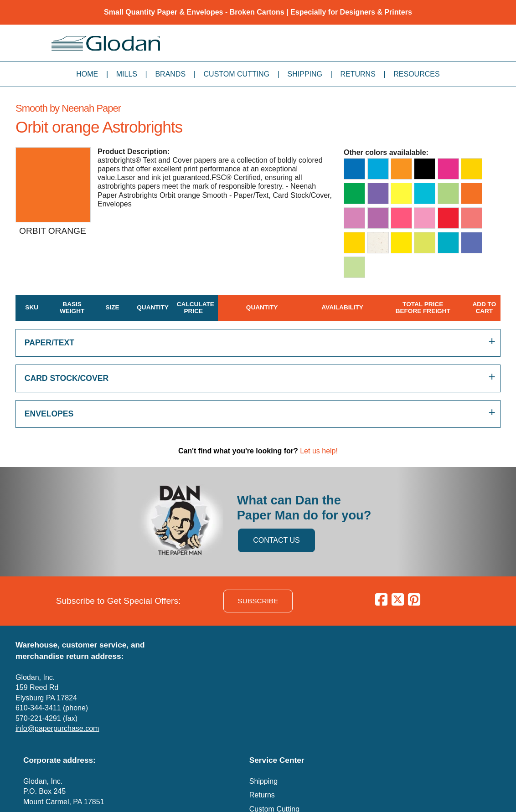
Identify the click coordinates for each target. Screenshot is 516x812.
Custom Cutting (237, 74)
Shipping (305, 74)
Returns (358, 74)
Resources (416, 74)
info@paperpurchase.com (57, 728)
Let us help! (319, 451)
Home (87, 74)
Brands (170, 74)
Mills (127, 74)
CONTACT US (276, 540)
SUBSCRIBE (258, 601)
